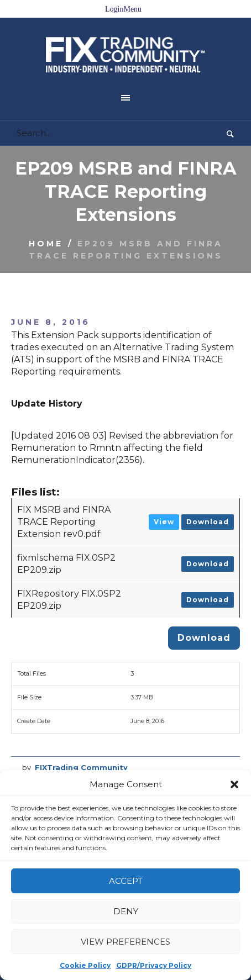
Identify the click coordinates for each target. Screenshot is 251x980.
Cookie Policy (85, 965)
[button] (234, 784)
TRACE (144, 749)
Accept (126, 881)
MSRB (114, 749)
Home (46, 215)
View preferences (125, 942)
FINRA (85, 749)
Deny (126, 911)
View (164, 494)
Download (208, 494)
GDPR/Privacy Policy (154, 965)
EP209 (54, 749)
